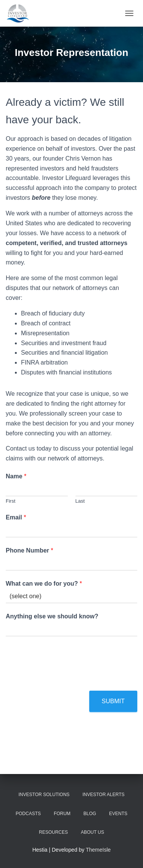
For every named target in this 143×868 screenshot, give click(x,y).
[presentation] (64, 678)
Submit (113, 701)
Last (80, 501)
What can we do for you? (44, 584)
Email (16, 517)
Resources (53, 832)
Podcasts (28, 814)
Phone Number (29, 550)
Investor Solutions (44, 795)
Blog (90, 814)
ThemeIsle (98, 850)
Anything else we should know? (52, 616)
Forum (62, 814)
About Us (92, 832)
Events (118, 814)
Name (16, 476)
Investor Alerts (103, 795)
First (10, 501)
